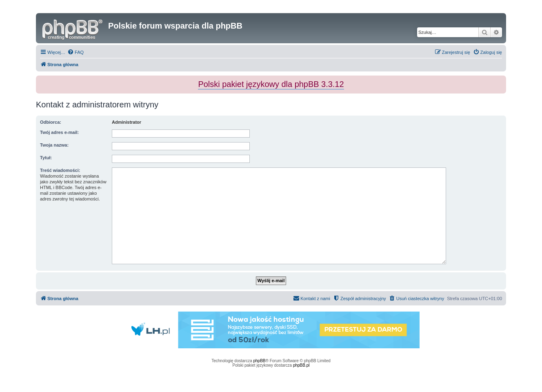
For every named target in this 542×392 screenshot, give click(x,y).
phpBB (260, 361)
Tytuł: (46, 158)
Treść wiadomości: (60, 170)
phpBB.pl (301, 365)
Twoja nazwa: (54, 145)
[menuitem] (76, 52)
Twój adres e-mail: (59, 132)
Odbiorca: (51, 122)
